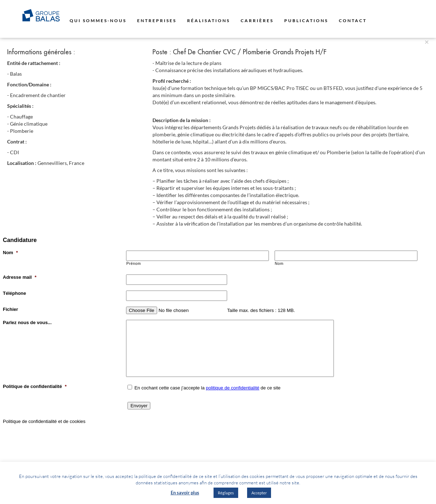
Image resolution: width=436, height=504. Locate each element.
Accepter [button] (259, 493)
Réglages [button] (226, 493)
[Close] (427, 42)
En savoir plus (185, 493)
